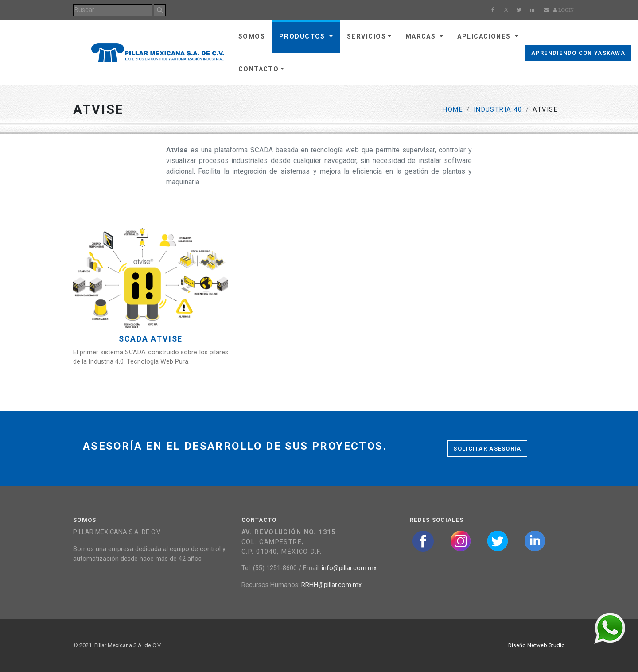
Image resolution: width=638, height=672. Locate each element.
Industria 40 (498, 110)
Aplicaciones (485, 37)
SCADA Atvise (151, 339)
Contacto (259, 69)
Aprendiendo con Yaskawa (578, 53)
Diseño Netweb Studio (537, 645)
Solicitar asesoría (487, 449)
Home (453, 110)
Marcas (422, 37)
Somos (252, 37)
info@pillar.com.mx (349, 568)
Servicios (366, 37)
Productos (303, 37)
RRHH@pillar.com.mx (331, 585)
